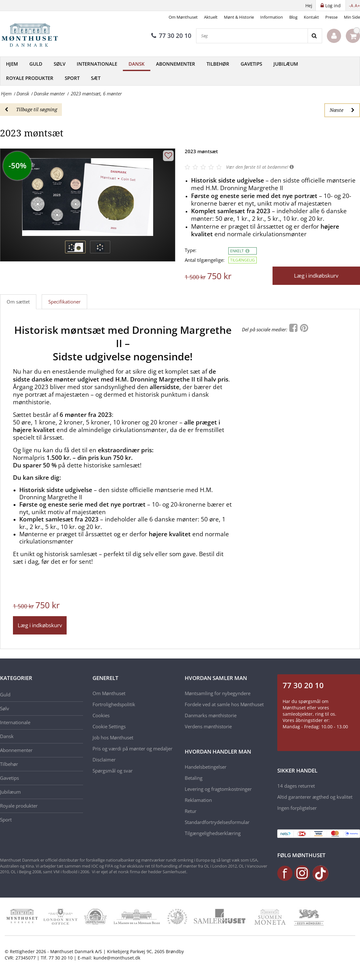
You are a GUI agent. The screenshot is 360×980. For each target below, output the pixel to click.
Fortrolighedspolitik (114, 704)
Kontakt (311, 17)
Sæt (96, 78)
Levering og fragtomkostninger (218, 789)
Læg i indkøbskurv (316, 276)
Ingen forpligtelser (297, 808)
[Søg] (252, 36)
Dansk (137, 64)
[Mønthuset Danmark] (32, 36)
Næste (342, 110)
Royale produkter (30, 78)
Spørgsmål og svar (113, 771)
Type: (191, 250)
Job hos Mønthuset (113, 737)
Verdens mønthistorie (208, 726)
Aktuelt (211, 17)
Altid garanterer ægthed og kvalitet (315, 797)
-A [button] (351, 6)
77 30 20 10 (171, 36)
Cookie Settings (109, 726)
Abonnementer (176, 64)
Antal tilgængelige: (205, 260)
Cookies (101, 715)
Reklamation (198, 800)
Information (272, 17)
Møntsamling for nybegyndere (218, 693)
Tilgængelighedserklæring (213, 833)
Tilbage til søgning (31, 109)
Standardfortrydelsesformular (217, 822)
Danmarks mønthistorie (211, 715)
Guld (36, 64)
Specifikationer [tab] (64, 302)
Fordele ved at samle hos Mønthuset (224, 704)
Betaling (194, 778)
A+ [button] (357, 6)
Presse (331, 17)
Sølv (60, 64)
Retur (191, 811)
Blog (293, 17)
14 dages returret (296, 786)
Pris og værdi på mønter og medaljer (132, 749)
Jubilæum (286, 64)
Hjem (12, 64)
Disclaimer (104, 760)
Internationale (97, 64)
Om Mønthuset (183, 17)
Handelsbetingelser (206, 767)
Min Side (352, 17)
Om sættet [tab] (18, 302)
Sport (72, 78)
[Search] (315, 36)
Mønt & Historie (239, 17)
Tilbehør (218, 64)
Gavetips (251, 64)
